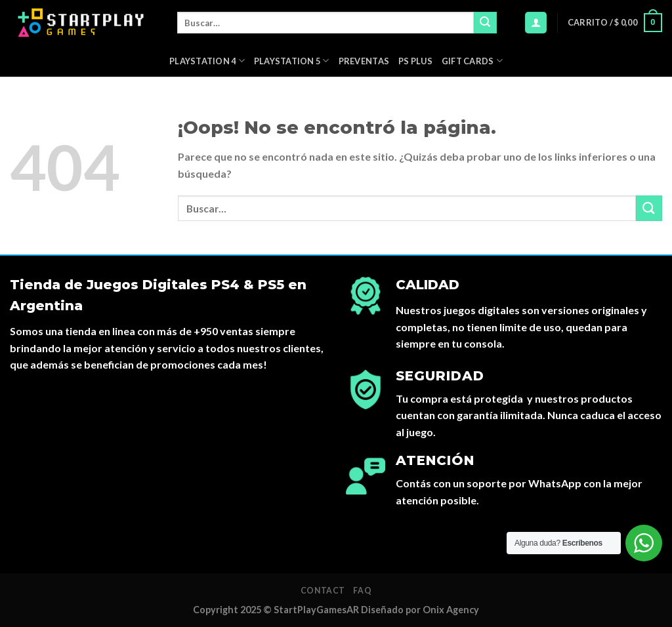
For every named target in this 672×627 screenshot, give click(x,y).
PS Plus (415, 61)
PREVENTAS (364, 61)
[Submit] (485, 23)
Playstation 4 (207, 61)
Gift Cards (472, 61)
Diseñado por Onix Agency (420, 610)
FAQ (362, 591)
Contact (323, 591)
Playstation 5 (292, 61)
